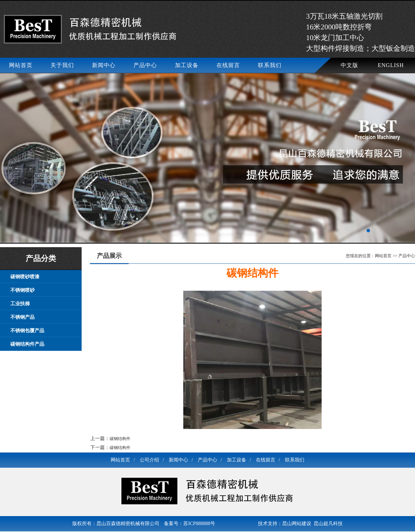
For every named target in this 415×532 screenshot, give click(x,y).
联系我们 (270, 65)
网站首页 (21, 65)
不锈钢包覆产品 (27, 331)
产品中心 (145, 65)
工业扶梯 (20, 304)
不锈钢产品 (22, 317)
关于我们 (62, 65)
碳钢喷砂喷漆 (25, 277)
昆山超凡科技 (328, 524)
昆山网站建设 (297, 524)
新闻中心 (104, 65)
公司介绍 (152, 460)
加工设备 (187, 65)
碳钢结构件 (120, 439)
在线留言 (228, 65)
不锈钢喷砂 (22, 290)
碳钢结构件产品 (27, 344)
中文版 (349, 65)
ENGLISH (391, 65)
